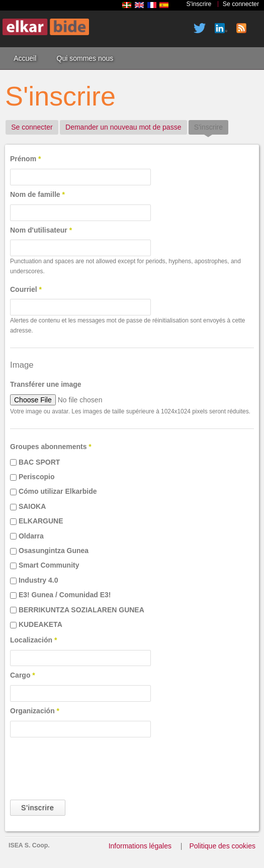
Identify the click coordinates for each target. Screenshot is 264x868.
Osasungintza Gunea (54, 551)
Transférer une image (46, 384)
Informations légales (140, 846)
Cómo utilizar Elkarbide (58, 491)
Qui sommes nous (85, 58)
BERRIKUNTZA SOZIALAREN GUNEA (81, 610)
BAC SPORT (39, 462)
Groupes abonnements (51, 447)
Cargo (23, 675)
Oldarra (31, 536)
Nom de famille (37, 194)
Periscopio (37, 477)
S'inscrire (199, 4)
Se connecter (241, 4)
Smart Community (49, 565)
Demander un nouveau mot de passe (123, 127)
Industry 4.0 (38, 580)
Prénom (25, 159)
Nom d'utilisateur (41, 230)
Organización (35, 711)
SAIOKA (32, 506)
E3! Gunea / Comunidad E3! (65, 595)
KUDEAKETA (40, 624)
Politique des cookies (222, 846)
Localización (33, 640)
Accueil (25, 58)
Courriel (26, 289)
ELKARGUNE (41, 521)
